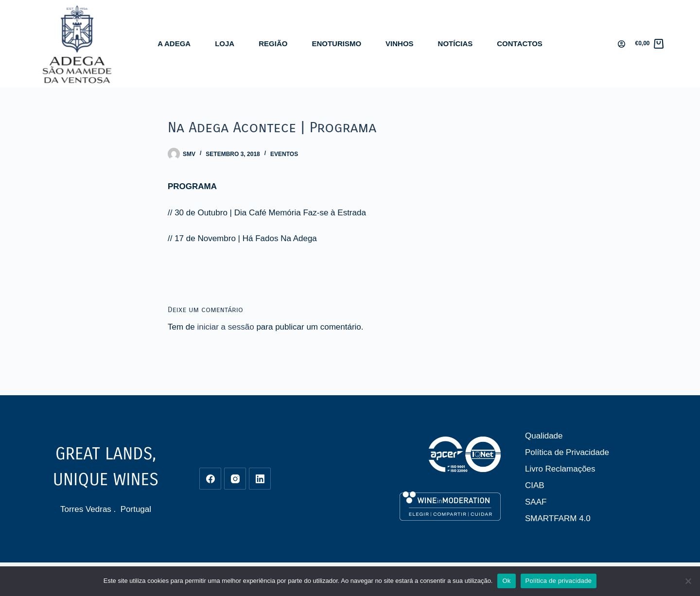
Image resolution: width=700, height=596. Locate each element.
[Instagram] (235, 479)
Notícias (455, 44)
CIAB (535, 485)
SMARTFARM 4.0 (558, 518)
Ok (506, 581)
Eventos (284, 154)
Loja (225, 44)
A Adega (174, 44)
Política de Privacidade (567, 452)
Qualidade (544, 436)
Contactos (520, 44)
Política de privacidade (559, 581)
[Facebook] (210, 479)
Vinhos (400, 44)
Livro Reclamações (560, 469)
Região (273, 44)
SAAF (536, 502)
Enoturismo (336, 44)
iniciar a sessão (225, 327)
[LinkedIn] (260, 479)
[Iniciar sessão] (621, 44)
